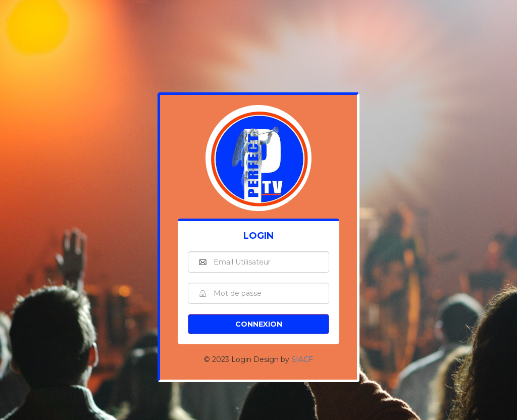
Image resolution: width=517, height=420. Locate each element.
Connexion (259, 324)
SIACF (302, 359)
